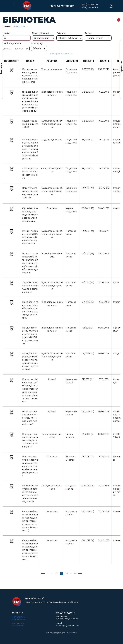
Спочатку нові (42, 38)
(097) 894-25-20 (18, 624)
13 (56, 574)
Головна (7, 27)
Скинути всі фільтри (61, 53)
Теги (120, 61)
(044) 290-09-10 (18, 626)
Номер (87, 61)
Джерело (72, 61)
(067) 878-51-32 (90, 4)
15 (67, 574)
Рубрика (52, 61)
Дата (103, 61)
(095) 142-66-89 (90, 8)
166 (75, 574)
